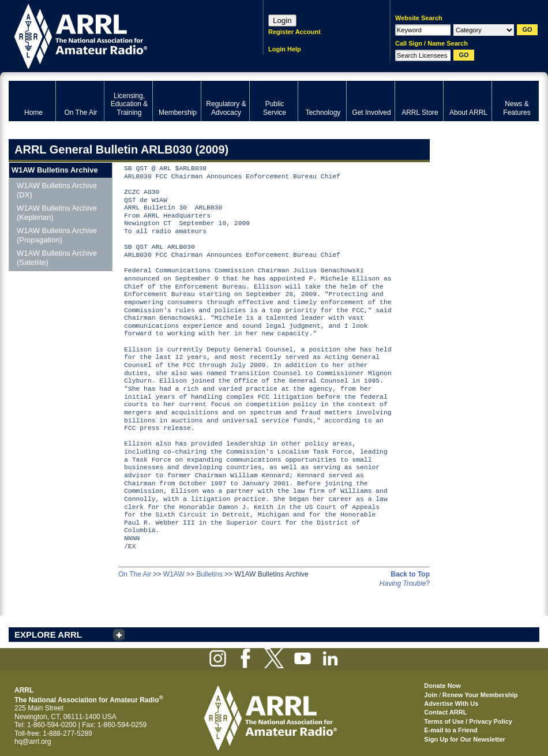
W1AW (174, 574)
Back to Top (410, 574)
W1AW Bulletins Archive (55, 170)
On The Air (135, 574)
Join (431, 695)
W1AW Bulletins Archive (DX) (57, 190)
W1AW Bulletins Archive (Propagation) (57, 235)
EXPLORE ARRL (48, 635)
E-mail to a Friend (451, 730)
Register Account (294, 32)
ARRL (121, 35)
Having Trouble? (405, 583)
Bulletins (209, 574)
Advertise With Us (451, 703)
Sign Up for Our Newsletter (465, 739)
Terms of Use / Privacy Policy (468, 721)
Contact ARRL (445, 712)
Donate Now (442, 686)
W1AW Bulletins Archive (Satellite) (57, 258)
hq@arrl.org (33, 742)
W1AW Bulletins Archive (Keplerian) (57, 213)
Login (282, 20)
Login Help (285, 49)
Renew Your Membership (480, 695)
